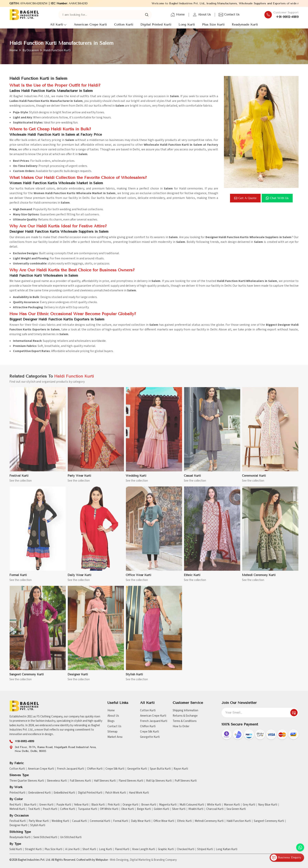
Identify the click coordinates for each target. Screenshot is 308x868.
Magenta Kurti (168, 805)
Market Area (115, 737)
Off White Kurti (109, 809)
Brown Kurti (149, 805)
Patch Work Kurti (116, 793)
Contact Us (229, 15)
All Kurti (58, 24)
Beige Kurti (144, 809)
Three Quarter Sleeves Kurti (27, 781)
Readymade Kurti (245, 24)
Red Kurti (15, 805)
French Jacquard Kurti (154, 721)
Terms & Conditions (185, 721)
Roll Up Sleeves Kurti (159, 781)
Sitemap (112, 732)
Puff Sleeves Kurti (186, 781)
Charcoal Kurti (215, 809)
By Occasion (31, 50)
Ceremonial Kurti (254, 478)
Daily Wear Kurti (79, 578)
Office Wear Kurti (138, 578)
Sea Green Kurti (236, 809)
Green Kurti (46, 805)
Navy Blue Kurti (268, 805)
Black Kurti (98, 805)
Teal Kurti (34, 809)
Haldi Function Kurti (239, 821)
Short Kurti (89, 849)
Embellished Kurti (64, 793)
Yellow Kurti (81, 805)
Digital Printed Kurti (156, 24)
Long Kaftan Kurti (227, 849)
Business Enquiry (286, 858)
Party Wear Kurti (79, 478)
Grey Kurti (249, 805)
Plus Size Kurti (213, 24)
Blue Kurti (30, 805)
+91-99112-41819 (287, 17)
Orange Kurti (130, 805)
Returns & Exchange (185, 716)
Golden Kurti (161, 809)
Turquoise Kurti (88, 809)
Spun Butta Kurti (160, 769)
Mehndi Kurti (17, 809)
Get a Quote (245, 198)
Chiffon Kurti (148, 726)
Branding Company (165, 860)
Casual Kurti (192, 478)
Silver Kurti (179, 809)
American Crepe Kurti (90, 24)
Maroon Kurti (232, 805)
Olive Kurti (128, 809)
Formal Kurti (18, 578)
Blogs (111, 721)
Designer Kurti (78, 677)
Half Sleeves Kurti (105, 781)
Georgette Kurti (150, 737)
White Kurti (214, 805)
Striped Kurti (205, 849)
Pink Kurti (114, 805)
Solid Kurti (16, 849)
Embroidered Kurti (39, 793)
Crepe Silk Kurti (149, 732)
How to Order (181, 726)
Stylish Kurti (134, 677)
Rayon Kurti (181, 769)
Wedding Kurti (136, 478)
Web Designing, (120, 860)
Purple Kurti (64, 805)
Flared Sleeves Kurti (131, 781)
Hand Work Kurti (139, 793)
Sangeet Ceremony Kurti (27, 677)
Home (178, 15)
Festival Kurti (19, 478)
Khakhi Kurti (196, 809)
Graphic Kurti (166, 849)
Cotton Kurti (124, 24)
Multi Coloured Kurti (192, 805)
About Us (202, 15)
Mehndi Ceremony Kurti (259, 578)
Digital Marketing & (141, 860)
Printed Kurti (17, 793)
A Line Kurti (72, 849)
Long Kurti (187, 24)
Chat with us (277, 198)
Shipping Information (185, 710)
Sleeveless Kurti (57, 781)
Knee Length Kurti (144, 849)
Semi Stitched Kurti (45, 837)
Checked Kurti (186, 849)
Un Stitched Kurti (71, 837)
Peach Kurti (50, 809)
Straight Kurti (33, 849)
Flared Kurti (122, 849)
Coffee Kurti (68, 809)
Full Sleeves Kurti (80, 781)
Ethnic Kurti (192, 578)
